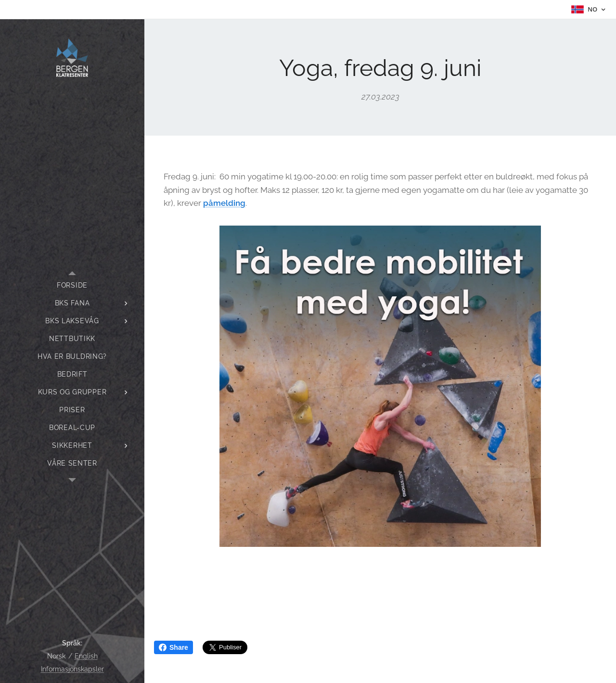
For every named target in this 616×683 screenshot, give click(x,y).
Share (173, 647)
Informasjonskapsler (72, 669)
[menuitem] (72, 285)
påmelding (224, 203)
